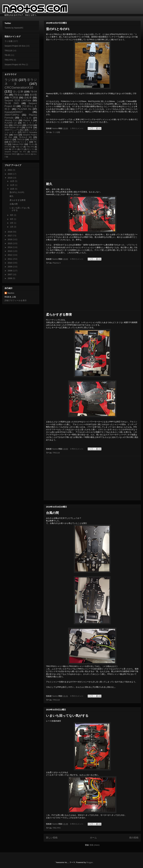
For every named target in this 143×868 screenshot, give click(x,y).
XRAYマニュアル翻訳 (14, 130)
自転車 (28, 98)
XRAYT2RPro (12, 115)
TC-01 (31, 144)
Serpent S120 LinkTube (18, 100)
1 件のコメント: (77, 128)
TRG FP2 (57, 828)
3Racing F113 (11, 120)
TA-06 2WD (12, 103)
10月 (12, 189)
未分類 (33, 95)
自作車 (29, 127)
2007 (10, 274)
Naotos (11, 293)
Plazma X (57, 263)
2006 (10, 278)
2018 (10, 232)
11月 (12, 185)
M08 (6, 149)
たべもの (26, 118)
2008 (10, 271)
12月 (12, 181)
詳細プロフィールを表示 (16, 300)
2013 (10, 251)
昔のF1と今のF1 (58, 29)
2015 (10, 243)
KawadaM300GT (14, 112)
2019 (10, 178)
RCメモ (31, 149)
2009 (10, 267)
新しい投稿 (52, 838)
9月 (12, 215)
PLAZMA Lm (11, 123)
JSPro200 (18, 125)
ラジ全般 (56, 132)
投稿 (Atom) (95, 845)
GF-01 (14, 149)
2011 (10, 259)
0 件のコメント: (77, 259)
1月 (12, 227)
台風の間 (52, 513)
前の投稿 (134, 838)
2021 (10, 170)
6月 (12, 219)
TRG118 (56, 453)
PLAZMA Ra (25, 109)
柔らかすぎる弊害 (59, 315)
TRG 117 (19, 147)
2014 (10, 247)
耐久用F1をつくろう (19, 142)
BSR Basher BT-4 (13, 127)
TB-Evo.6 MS (25, 137)
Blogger (90, 862)
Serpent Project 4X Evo (15, 46)
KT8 (22, 149)
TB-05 (7, 55)
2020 (10, 174)
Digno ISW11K (25, 154)
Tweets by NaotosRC (14, 28)
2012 (10, 255)
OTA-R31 (8, 147)
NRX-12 (8, 139)
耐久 (49, 184)
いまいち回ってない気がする (67, 716)
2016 (10, 239)
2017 (10, 236)
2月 (12, 223)
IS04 (16, 135)
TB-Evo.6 (19, 95)
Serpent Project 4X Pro (15, 65)
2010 (10, 263)
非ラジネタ (21, 82)
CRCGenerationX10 (19, 88)
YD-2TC (33, 139)
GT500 (30, 125)
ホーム (93, 838)
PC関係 (14, 98)
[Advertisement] (92, 158)
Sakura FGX (18, 144)
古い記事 (18, 92)
